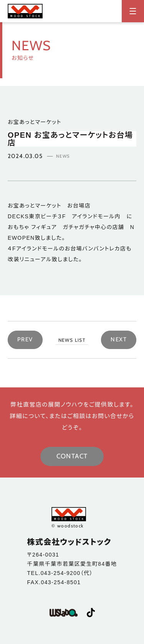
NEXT (119, 339)
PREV (25, 339)
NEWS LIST (72, 340)
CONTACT (72, 456)
